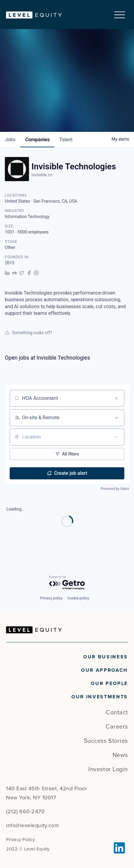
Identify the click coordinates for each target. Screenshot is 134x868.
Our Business (106, 657)
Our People (109, 684)
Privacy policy (51, 598)
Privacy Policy (20, 840)
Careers (117, 727)
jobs (10, 140)
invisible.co (42, 175)
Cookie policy (78, 598)
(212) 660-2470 (25, 811)
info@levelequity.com (33, 825)
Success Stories (106, 741)
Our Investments (100, 697)
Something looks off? (28, 333)
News (120, 755)
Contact (117, 713)
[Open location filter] (116, 437)
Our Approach (105, 670)
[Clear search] (116, 398)
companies (37, 140)
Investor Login (108, 769)
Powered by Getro (115, 489)
